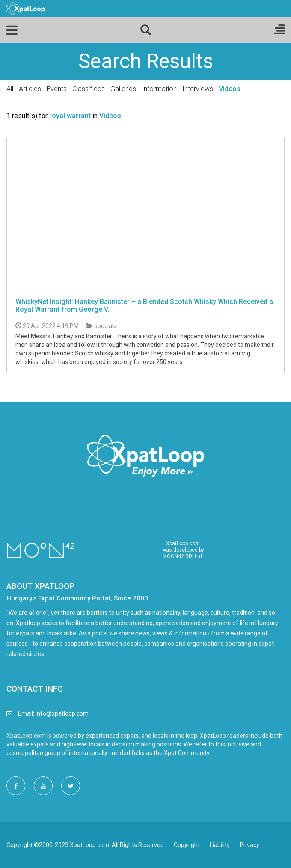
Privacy (249, 845)
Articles (30, 89)
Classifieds (89, 89)
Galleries (123, 89)
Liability (220, 845)
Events (57, 89)
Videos (230, 89)
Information (159, 89)
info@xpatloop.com (62, 713)
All (10, 89)
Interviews (198, 89)
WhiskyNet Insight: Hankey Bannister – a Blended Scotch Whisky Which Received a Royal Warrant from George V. (144, 306)
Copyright (187, 845)
